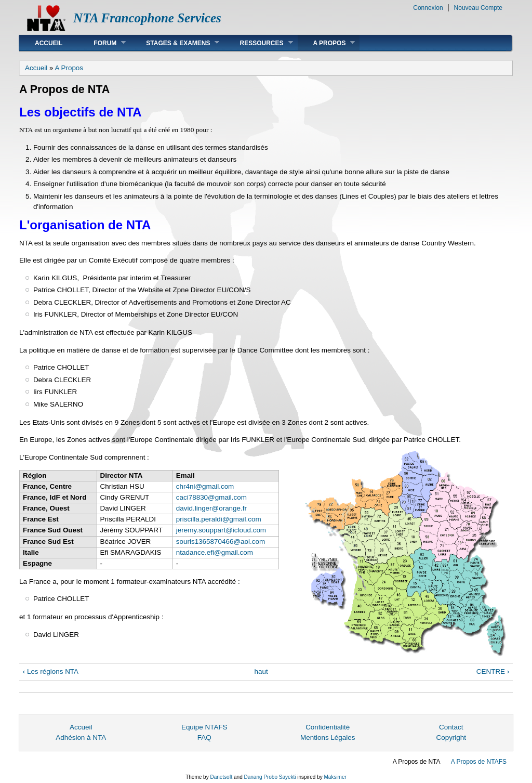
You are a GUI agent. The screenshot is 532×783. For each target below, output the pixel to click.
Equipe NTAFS (204, 727)
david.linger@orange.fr (211, 508)
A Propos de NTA (417, 762)
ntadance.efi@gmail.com (215, 552)
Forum (102, 43)
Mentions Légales (328, 738)
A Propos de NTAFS (479, 762)
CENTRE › (493, 671)
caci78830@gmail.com (211, 497)
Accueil (49, 43)
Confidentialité (328, 727)
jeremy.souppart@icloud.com (221, 530)
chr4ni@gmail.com (205, 486)
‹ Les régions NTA (51, 671)
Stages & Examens (175, 43)
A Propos (327, 43)
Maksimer (335, 777)
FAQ (204, 738)
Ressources (258, 43)
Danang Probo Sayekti (270, 777)
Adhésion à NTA (81, 738)
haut (261, 671)
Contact (451, 727)
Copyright (451, 738)
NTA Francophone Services (147, 18)
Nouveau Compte (478, 8)
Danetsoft (221, 777)
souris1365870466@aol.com (221, 541)
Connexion (428, 8)
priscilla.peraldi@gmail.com (219, 519)
